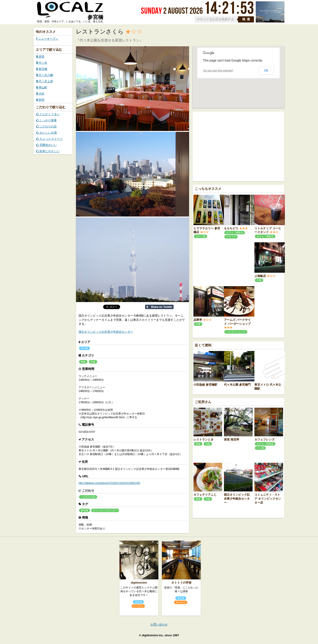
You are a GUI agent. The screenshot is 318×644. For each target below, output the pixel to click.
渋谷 (40, 94)
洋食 (93, 362)
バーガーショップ (236, 332)
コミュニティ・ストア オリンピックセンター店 (268, 498)
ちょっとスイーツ (49, 139)
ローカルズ (70, 12)
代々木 (42, 63)
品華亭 (198, 320)
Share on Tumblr (159, 307)
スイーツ (231, 237)
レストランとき (203, 440)
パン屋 (260, 448)
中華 (259, 280)
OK (266, 71)
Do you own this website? (218, 71)
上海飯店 (260, 276)
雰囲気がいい (46, 145)
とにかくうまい (48, 114)
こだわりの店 (46, 126)
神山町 (42, 87)
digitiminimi (139, 583)
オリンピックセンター (105, 510)
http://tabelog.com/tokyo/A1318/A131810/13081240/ (109, 483)
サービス (138, 606)
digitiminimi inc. (153, 635)
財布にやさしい (48, 151)
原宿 (40, 57)
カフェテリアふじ (205, 495)
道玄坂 (138, 602)
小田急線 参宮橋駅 (205, 385)
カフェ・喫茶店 (235, 233)
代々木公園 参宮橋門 (237, 385)
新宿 (40, 100)
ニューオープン (47, 39)
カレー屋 (201, 236)
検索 (247, 19)
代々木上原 (45, 81)
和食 (83, 362)
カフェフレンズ (264, 440)
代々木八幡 (45, 75)
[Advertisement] (238, 146)
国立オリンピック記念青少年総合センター (106, 332)
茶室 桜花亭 (232, 440)
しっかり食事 (46, 120)
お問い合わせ (159, 624)
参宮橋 (42, 69)
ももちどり (231, 228)
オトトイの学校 (181, 583)
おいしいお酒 (46, 133)
